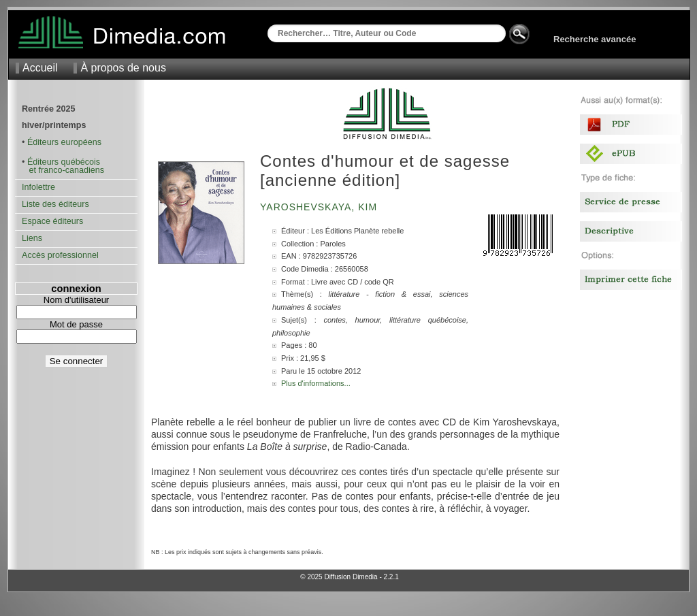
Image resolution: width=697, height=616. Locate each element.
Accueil (40, 68)
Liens (32, 238)
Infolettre (38, 187)
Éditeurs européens (64, 142)
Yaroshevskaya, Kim (320, 207)
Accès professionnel (60, 255)
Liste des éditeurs (55, 204)
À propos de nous (123, 68)
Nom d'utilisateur (76, 300)
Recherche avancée (595, 39)
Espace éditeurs (52, 221)
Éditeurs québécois (64, 162)
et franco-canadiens (63, 170)
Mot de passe (76, 324)
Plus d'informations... (316, 383)
